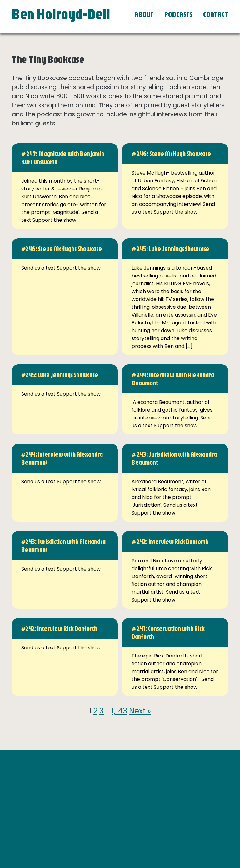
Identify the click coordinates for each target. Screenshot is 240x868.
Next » (140, 711)
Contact (216, 14)
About (144, 14)
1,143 (119, 711)
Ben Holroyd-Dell (61, 14)
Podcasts (178, 14)
